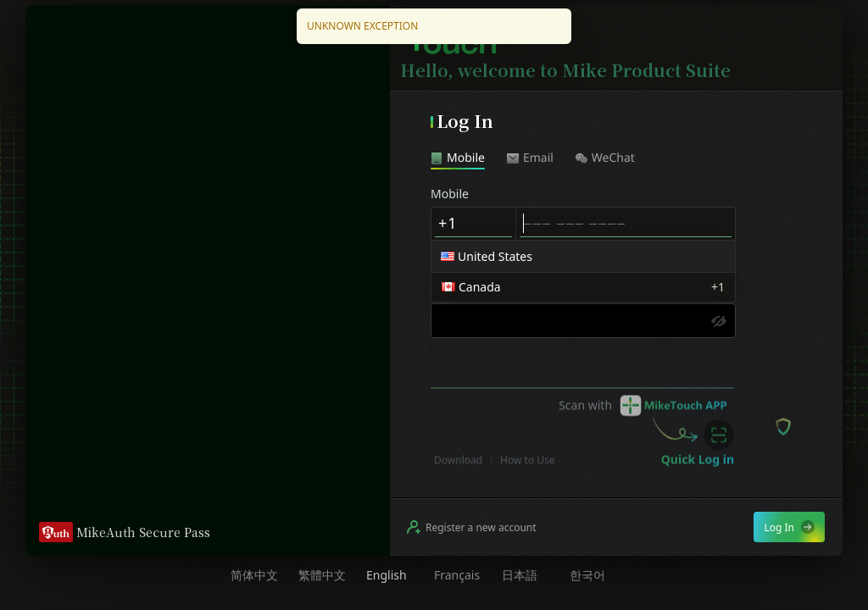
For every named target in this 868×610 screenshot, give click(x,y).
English (387, 575)
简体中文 (254, 575)
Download (458, 475)
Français (457, 575)
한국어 (587, 575)
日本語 (520, 575)
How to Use (527, 475)
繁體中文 (322, 575)
